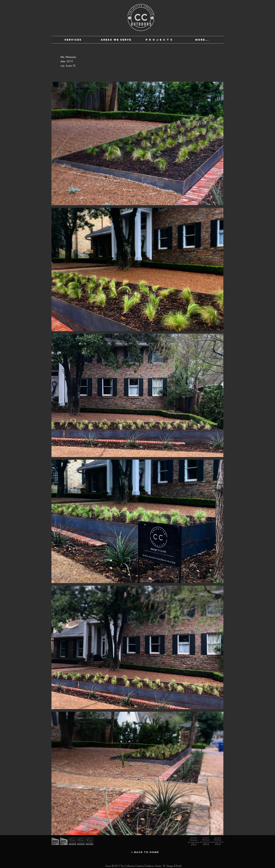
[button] (116, 40)
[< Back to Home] (145, 853)
